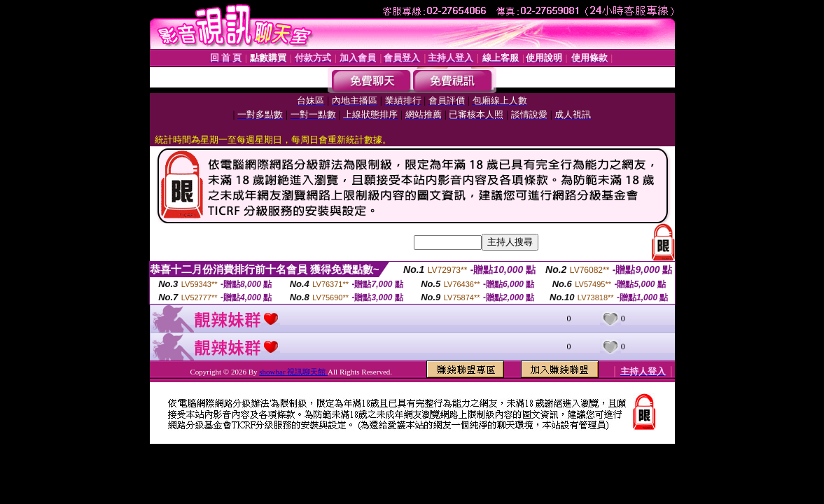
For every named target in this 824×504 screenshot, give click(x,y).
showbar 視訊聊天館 (293, 372)
